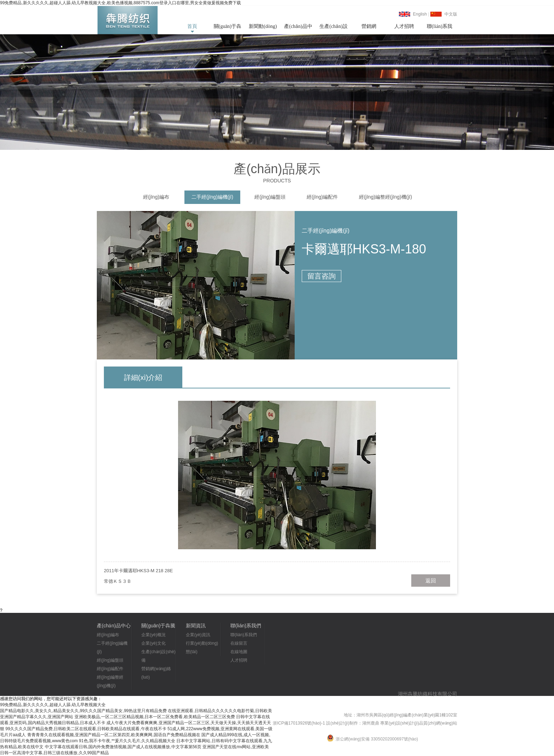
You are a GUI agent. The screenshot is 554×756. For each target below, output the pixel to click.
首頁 (192, 26)
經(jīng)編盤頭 (270, 197)
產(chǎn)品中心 (298, 29)
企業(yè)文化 (154, 643)
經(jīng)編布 (156, 197)
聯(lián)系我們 (440, 29)
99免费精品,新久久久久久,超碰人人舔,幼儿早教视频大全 (53, 705)
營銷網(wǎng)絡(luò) (369, 29)
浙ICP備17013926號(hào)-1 (299, 723)
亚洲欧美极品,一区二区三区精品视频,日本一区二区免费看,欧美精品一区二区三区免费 (155, 717)
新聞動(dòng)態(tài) (263, 29)
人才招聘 (404, 26)
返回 (431, 581)
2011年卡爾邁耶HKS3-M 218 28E (138, 571)
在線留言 (239, 643)
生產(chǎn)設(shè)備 (334, 29)
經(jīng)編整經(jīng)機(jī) (385, 197)
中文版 (451, 14)
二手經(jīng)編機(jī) (212, 197)
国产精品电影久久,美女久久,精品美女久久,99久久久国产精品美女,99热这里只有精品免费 (83, 711)
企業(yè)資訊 (198, 635)
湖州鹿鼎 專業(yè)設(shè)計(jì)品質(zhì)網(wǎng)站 (410, 723)
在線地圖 (239, 652)
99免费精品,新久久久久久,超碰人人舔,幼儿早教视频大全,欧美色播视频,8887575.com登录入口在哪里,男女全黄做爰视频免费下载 (120, 3)
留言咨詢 (322, 276)
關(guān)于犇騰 (228, 29)
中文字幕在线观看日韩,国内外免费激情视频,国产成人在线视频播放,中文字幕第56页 (123, 747)
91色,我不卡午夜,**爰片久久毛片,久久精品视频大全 (127, 741)
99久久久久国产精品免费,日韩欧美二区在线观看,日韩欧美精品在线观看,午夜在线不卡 (86, 729)
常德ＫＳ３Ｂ (118, 581)
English (420, 14)
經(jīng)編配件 (322, 197)
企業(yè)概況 (154, 635)
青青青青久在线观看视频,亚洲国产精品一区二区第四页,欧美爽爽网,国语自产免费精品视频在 (114, 735)
